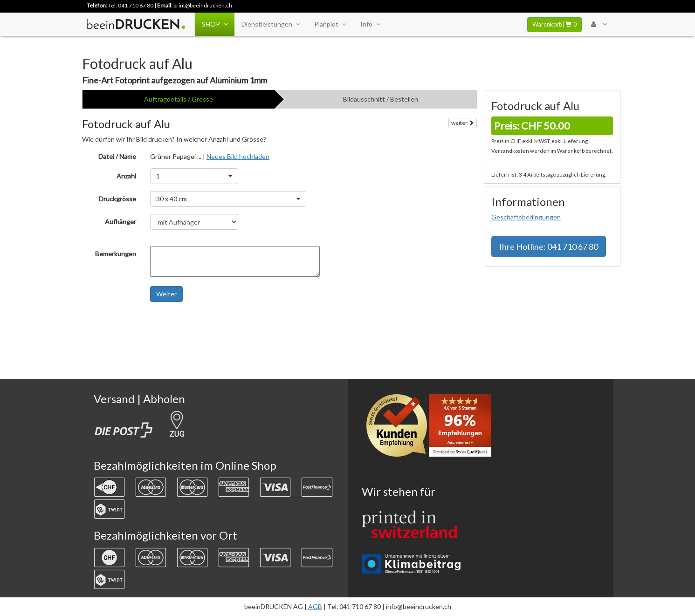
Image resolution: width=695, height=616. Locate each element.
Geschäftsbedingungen (526, 217)
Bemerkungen (116, 254)
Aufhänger (120, 222)
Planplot (330, 24)
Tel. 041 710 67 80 (131, 5)
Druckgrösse (117, 199)
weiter (463, 123)
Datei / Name (117, 156)
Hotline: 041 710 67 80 (549, 246)
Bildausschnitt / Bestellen (381, 99)
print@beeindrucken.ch (203, 5)
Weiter (166, 294)
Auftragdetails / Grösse (179, 99)
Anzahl (126, 176)
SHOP (215, 24)
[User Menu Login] (599, 24)
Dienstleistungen (271, 24)
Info (370, 24)
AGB (315, 606)
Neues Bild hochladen (238, 156)
